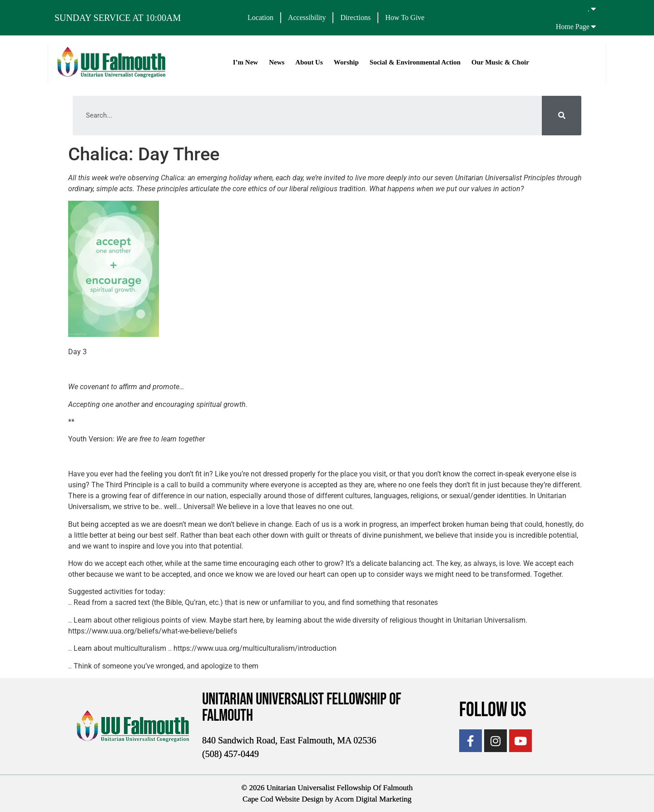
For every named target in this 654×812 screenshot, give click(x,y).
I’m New (245, 62)
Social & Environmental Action (415, 62)
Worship (346, 62)
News (277, 62)
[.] (594, 9)
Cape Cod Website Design (283, 799)
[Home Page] (594, 26)
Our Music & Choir (500, 62)
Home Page (573, 27)
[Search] (562, 116)
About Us (309, 62)
